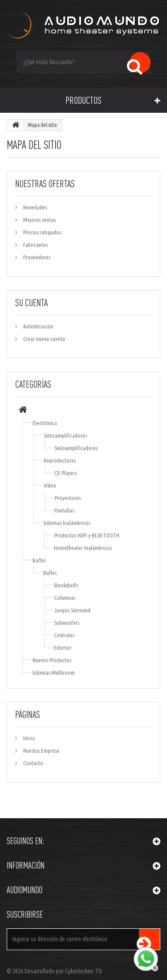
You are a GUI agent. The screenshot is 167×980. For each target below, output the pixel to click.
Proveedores (36, 257)
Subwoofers (67, 623)
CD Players (65, 473)
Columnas (65, 598)
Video (50, 485)
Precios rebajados (42, 232)
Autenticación (38, 326)
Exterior (63, 648)
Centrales (64, 635)
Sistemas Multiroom (53, 672)
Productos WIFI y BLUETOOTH (87, 535)
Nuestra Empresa (41, 750)
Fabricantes (35, 245)
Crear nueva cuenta (43, 339)
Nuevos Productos (52, 660)
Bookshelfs (66, 585)
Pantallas (64, 510)
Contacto (33, 763)
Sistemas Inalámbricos (67, 523)
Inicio (29, 738)
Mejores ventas (39, 220)
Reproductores (60, 460)
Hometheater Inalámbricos (83, 548)
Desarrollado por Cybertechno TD (63, 971)
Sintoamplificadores (65, 435)
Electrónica (45, 423)
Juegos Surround (72, 610)
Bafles (39, 560)
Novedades (34, 207)
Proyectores (68, 498)
